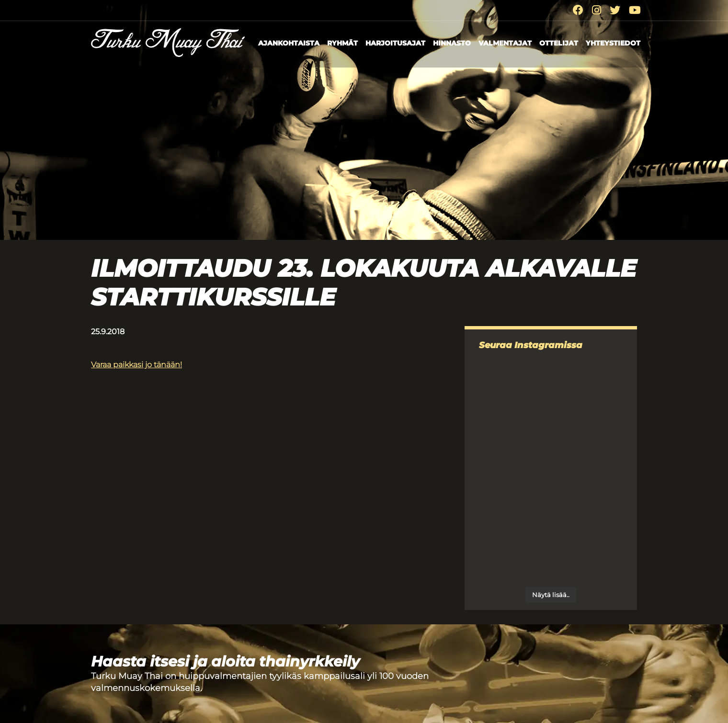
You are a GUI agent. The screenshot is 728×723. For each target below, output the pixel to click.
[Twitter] (615, 10)
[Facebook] (578, 10)
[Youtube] (635, 10)
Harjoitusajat (395, 43)
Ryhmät (342, 43)
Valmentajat (505, 43)
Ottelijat (559, 43)
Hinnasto (452, 43)
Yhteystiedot (613, 43)
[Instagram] (597, 10)
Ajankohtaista (289, 43)
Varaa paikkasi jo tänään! (136, 365)
